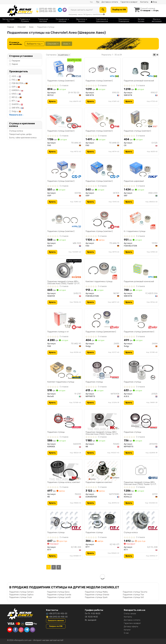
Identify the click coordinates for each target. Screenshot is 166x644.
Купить (52, 101)
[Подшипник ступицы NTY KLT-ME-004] (64, 521)
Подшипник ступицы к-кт (58, 332)
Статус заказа (130, 613)
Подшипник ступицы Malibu (96, 592)
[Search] (103, 10)
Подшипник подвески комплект (99, 482)
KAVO (16, 94)
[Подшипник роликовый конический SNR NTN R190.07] (141, 69)
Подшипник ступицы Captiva (21, 595)
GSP (16, 87)
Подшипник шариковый (134, 181)
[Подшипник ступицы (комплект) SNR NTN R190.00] (102, 69)
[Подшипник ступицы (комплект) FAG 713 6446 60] (64, 119)
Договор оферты (131, 626)
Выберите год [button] (35, 44)
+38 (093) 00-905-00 (58, 617)
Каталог (127, 630)
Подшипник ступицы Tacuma (135, 592)
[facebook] (15, 630)
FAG (16, 80)
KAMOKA (18, 90)
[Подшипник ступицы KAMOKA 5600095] (64, 420)
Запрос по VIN (56, 626)
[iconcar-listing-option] (157, 55)
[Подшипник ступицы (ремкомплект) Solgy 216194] (141, 320)
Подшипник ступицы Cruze (20, 597)
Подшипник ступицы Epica (58, 592)
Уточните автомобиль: (16, 43)
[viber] (33, 630)
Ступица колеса (16, 131)
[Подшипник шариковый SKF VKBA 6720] (141, 169)
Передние (15, 61)
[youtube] (10, 630)
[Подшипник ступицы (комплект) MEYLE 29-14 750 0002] (64, 68)
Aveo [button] (67, 44)
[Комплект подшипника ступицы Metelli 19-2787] (64, 370)
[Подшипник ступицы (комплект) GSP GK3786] (64, 169)
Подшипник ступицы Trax (133, 595)
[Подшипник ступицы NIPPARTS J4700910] (141, 420)
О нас (126, 633)
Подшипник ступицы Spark (96, 597)
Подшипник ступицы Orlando (97, 595)
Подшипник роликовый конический (139, 81)
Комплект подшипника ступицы (99, 282)
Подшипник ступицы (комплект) (61, 81)
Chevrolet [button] (53, 44)
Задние (14, 64)
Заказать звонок (56, 620)
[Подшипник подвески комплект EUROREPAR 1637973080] (102, 471)
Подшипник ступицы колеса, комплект (64, 482)
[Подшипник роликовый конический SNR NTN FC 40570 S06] (141, 270)
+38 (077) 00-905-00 (58, 613)
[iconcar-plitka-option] (154, 55)
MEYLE (17, 97)
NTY (16, 101)
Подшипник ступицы (94, 382)
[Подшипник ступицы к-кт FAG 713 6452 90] (64, 320)
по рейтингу (64, 55)
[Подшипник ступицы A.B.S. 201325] (141, 370)
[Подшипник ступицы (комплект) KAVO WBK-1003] (64, 220)
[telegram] (27, 630)
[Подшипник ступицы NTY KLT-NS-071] (102, 521)
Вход (154, 2)
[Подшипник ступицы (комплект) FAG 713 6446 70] (102, 220)
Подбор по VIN (119, 10)
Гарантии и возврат (132, 623)
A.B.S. (16, 76)
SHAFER (17, 104)
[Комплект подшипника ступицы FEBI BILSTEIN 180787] (102, 270)
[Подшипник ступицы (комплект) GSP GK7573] (102, 169)
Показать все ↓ (16, 115)
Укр (91, 2)
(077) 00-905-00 (47, 9)
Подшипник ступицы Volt (133, 597)
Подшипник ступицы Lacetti (59, 597)
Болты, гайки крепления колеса (23, 138)
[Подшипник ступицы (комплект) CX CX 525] (141, 119)
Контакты (144, 2)
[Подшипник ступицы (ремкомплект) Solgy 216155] (102, 320)
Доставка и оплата (110, 2)
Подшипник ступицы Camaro (21, 592)
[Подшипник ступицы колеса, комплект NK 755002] (64, 471)
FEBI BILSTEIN (20, 83)
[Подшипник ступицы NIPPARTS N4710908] (102, 370)
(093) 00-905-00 (48, 11)
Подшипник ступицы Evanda (59, 595)
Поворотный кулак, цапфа (20, 134)
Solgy (16, 111)
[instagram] (21, 630)
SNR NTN (18, 108)
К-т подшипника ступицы (135, 231)
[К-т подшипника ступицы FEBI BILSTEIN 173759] (141, 220)
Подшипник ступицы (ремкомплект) (101, 332)
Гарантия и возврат (129, 2)
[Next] (59, 567)
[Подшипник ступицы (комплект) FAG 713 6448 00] (102, 119)
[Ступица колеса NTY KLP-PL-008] (141, 521)
